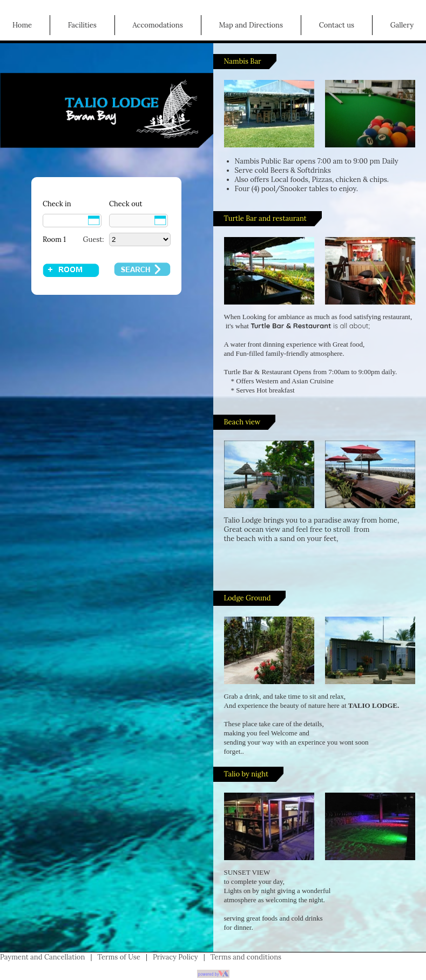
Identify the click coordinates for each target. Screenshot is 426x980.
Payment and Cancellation (42, 957)
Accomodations (157, 25)
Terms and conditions (246, 957)
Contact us (337, 25)
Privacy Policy (175, 957)
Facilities (82, 25)
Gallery (402, 25)
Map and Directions (251, 25)
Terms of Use (119, 957)
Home (22, 25)
